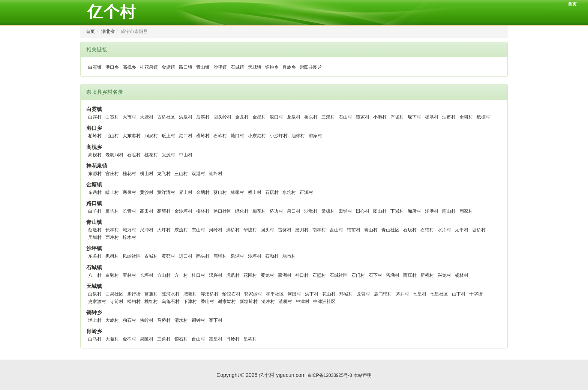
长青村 (129, 211)
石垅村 (410, 230)
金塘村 (203, 192)
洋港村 (432, 211)
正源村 (306, 192)
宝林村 (129, 275)
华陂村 (250, 230)
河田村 (294, 294)
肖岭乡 (289, 67)
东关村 (95, 256)
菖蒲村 (151, 294)
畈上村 (168, 136)
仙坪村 (216, 174)
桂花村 (129, 174)
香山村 (207, 301)
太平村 (462, 230)
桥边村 (276, 211)
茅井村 (402, 294)
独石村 (129, 320)
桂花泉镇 (149, 67)
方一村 (181, 275)
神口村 (302, 275)
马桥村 (164, 320)
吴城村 (95, 237)
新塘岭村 (249, 301)
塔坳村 (393, 275)
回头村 (267, 230)
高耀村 (164, 211)
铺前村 (354, 230)
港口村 (186, 136)
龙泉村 (294, 117)
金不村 (129, 339)
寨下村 (216, 320)
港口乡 (112, 67)
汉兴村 (216, 275)
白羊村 (95, 211)
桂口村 (198, 275)
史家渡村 (97, 301)
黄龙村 (267, 275)
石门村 (358, 275)
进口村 (186, 256)
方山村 (164, 275)
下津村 (190, 301)
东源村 (95, 174)
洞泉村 (151, 136)
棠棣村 (328, 211)
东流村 (181, 230)
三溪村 (328, 117)
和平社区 (275, 294)
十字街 (476, 294)
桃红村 (151, 301)
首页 (572, 4)
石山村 (345, 117)
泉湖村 (237, 256)
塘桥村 (479, 230)
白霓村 (112, 117)
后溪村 (203, 117)
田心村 (363, 211)
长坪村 (147, 275)
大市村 (129, 117)
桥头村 (311, 117)
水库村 (444, 230)
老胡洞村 (114, 155)
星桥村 (250, 339)
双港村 (198, 174)
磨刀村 (302, 230)
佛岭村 (147, 320)
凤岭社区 (132, 256)
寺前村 (117, 301)
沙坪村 (255, 256)
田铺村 (345, 211)
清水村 (181, 320)
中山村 (186, 155)
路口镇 (186, 67)
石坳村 (272, 256)
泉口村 (294, 211)
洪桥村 (233, 230)
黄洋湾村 (166, 192)
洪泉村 (186, 117)
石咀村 (134, 155)
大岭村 (112, 320)
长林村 (112, 230)
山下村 (459, 294)
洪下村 (312, 294)
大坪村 (164, 230)
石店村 (272, 192)
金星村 (259, 117)
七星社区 (439, 294)
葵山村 (220, 192)
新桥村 (427, 275)
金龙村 (242, 117)
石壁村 (319, 275)
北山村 (112, 136)
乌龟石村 (171, 301)
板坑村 (112, 211)
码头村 (203, 256)
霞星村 (216, 339)
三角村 (164, 339)
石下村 (375, 275)
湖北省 (108, 31)
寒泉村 (129, 192)
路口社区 (222, 211)
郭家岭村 (253, 294)
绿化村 (242, 211)
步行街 (134, 294)
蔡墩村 (95, 230)
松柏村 (134, 301)
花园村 (250, 275)
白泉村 (95, 294)
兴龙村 (444, 275)
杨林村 (462, 275)
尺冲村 (147, 230)
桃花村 (151, 155)
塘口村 (237, 136)
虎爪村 (233, 275)
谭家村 (363, 117)
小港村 (380, 117)
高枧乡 (129, 67)
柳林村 (203, 211)
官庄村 (112, 174)
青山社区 (390, 230)
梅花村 (259, 211)
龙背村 (363, 294)
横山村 (147, 174)
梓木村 (129, 237)
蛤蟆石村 (231, 294)
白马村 (95, 339)
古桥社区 (166, 117)
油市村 (449, 117)
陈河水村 (171, 294)
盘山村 (336, 230)
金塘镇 (168, 67)
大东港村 (132, 136)
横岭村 (203, 136)
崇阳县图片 (311, 67)
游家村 (315, 136)
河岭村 (216, 230)
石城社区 (339, 275)
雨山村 (449, 211)
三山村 (181, 174)
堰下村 (414, 117)
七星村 (420, 294)
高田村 (147, 211)
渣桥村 (285, 301)
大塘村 (147, 117)
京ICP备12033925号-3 (330, 375)
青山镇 (203, 67)
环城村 (346, 294)
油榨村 (298, 136)
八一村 (95, 275)
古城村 (151, 256)
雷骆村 (285, 230)
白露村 (95, 117)
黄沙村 (147, 192)
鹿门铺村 (383, 294)
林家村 (237, 192)
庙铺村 (220, 256)
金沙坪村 (183, 211)
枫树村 (112, 256)
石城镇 (237, 67)
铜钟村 (198, 320)
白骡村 (112, 275)
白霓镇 (95, 67)
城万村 (129, 230)
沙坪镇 (220, 67)
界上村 (186, 192)
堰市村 (289, 256)
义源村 (168, 155)
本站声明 (363, 375)
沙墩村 (311, 211)
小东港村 (257, 136)
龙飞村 (164, 174)
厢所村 (414, 211)
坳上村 (95, 320)
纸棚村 (483, 117)
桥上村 (255, 192)
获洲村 (285, 275)
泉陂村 (147, 339)
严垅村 (397, 117)
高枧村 (95, 155)
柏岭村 (95, 136)
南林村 (319, 230)
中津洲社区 (324, 301)
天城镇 (255, 67)
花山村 (329, 294)
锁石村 (181, 339)
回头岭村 (222, 117)
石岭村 (220, 136)
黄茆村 (168, 256)
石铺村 (427, 230)
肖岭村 (233, 339)
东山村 (198, 230)
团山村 (380, 211)
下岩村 (397, 211)
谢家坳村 (227, 301)
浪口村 (276, 117)
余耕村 (466, 117)
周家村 (466, 211)
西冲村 (112, 237)
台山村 (198, 339)
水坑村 (289, 192)
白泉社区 (114, 294)
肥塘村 (190, 294)
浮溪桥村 (210, 294)
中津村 (303, 301)
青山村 (371, 230)
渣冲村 (268, 301)
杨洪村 (432, 117)
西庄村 (410, 275)
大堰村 (112, 339)
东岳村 (95, 192)
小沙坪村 (279, 136)
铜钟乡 (272, 67)
